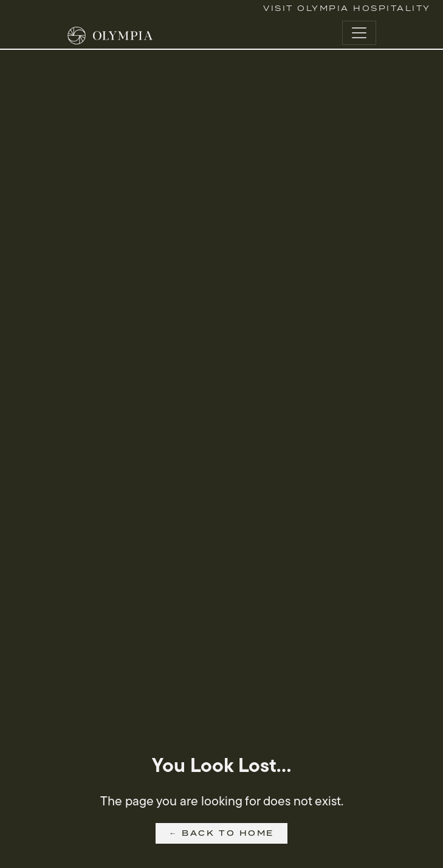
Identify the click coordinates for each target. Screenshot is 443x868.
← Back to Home (221, 833)
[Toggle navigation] (359, 33)
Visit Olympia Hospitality (347, 8)
